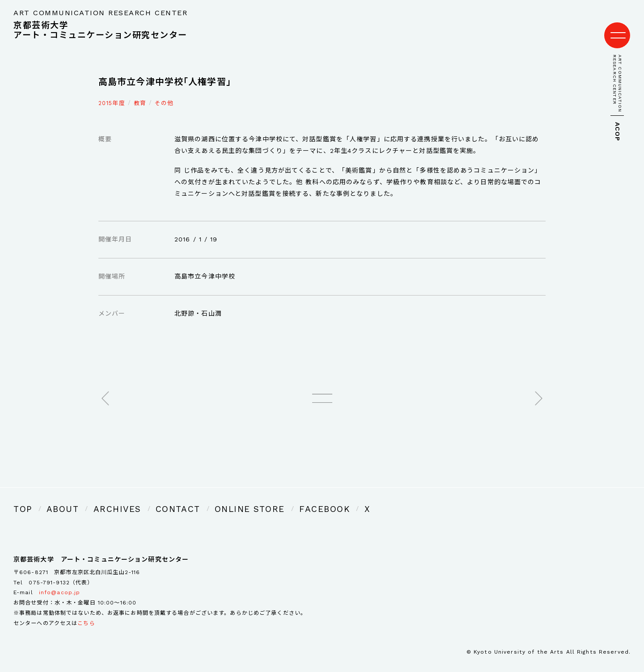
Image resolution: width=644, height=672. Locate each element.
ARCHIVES (98, 498)
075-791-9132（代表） (61, 570)
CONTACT (146, 498)
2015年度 (112, 94)
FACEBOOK (263, 498)
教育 (140, 94)
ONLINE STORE (203, 498)
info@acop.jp (59, 580)
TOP (21, 498)
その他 (164, 94)
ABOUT (55, 498)
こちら (86, 611)
